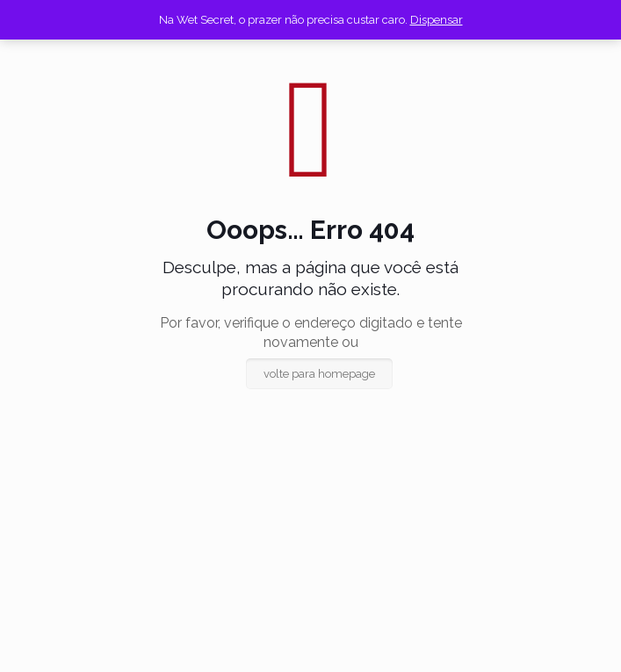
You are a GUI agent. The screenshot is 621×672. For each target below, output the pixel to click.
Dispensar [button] (437, 20)
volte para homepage (319, 374)
